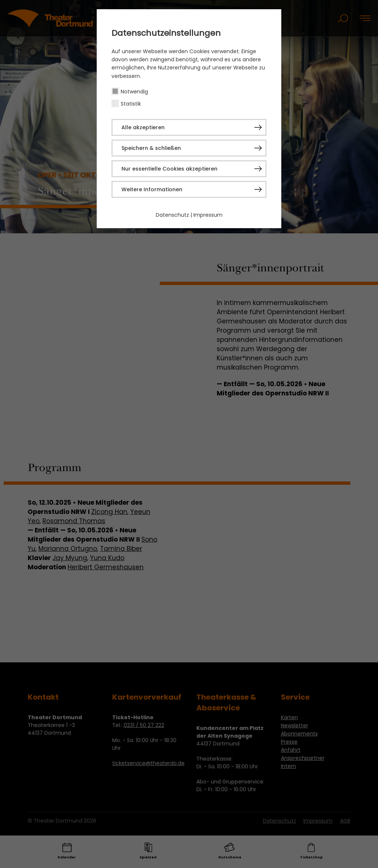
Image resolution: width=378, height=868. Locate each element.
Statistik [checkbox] (131, 104)
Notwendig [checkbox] (134, 92)
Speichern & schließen (151, 148)
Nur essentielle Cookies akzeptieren (169, 169)
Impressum (208, 215)
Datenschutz (172, 215)
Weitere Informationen (152, 189)
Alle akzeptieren (143, 127)
